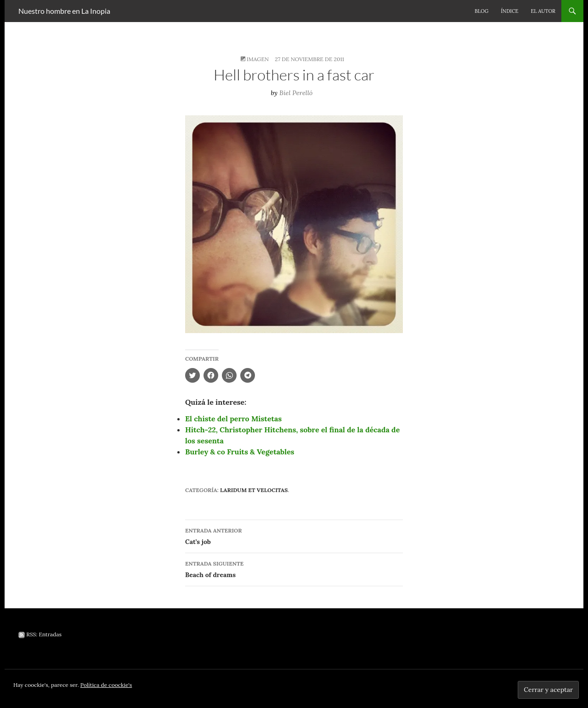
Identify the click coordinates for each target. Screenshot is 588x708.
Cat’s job (294, 535)
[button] (294, 224)
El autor (543, 11)
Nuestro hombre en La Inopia (64, 11)
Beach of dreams (294, 569)
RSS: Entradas (40, 634)
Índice (509, 11)
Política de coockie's (106, 685)
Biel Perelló (296, 93)
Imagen (258, 59)
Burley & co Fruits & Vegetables (240, 452)
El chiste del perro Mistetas (233, 419)
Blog (481, 11)
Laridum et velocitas (254, 490)
